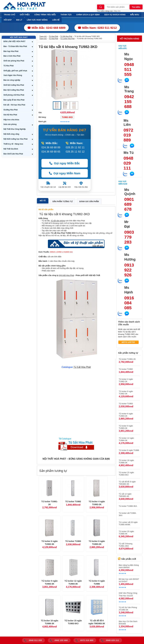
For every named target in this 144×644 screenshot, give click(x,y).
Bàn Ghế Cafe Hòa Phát (13, 154)
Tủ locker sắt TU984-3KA (128, 514)
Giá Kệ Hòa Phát (10, 115)
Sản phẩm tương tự (63, 201)
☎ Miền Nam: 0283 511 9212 (97, 28)
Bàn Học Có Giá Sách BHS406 (128, 623)
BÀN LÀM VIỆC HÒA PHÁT (14, 41)
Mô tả (43, 201)
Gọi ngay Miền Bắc (65, 163)
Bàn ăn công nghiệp (12, 80)
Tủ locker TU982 (73, 502)
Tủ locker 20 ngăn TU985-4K (126, 533)
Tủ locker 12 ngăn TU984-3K (73, 582)
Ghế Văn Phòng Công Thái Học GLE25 (128, 594)
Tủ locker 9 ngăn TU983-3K (50, 582)
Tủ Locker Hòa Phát (67, 39)
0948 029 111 (128, 163)
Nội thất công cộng (11, 134)
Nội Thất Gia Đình (11, 149)
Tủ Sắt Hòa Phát (66, 36)
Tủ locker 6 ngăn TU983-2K (97, 543)
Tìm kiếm (136, 7)
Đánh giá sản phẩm (89, 201)
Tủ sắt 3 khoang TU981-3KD (126, 545)
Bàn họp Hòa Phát (11, 51)
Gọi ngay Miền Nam (65, 173)
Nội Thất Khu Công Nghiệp (15, 129)
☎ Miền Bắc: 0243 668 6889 (46, 28)
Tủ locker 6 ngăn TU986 (97, 582)
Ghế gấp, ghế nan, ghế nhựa (15, 71)
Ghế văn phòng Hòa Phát (14, 61)
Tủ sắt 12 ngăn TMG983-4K (125, 495)
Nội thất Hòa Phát (66, 275)
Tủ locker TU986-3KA (128, 506)
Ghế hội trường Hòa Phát (14, 85)
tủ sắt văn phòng (58, 221)
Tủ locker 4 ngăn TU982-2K (97, 503)
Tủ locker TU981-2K (49, 503)
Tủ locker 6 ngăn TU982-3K (50, 543)
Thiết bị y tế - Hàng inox (13, 144)
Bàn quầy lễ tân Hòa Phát (14, 100)
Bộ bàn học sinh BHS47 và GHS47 (129, 580)
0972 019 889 (128, 135)
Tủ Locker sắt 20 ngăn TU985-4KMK (128, 523)
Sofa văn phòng (10, 124)
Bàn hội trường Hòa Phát (14, 90)
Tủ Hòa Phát (9, 66)
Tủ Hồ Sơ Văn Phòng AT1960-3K (128, 609)
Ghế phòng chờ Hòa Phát (14, 95)
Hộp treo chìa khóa (11, 120)
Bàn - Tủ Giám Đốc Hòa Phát (15, 46)
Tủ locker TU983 (73, 541)
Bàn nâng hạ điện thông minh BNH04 (129, 566)
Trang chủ (43, 36)
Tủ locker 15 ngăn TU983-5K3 (73, 622)
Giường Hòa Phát (11, 110)
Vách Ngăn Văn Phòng (13, 75)
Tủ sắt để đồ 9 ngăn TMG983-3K (97, 622)
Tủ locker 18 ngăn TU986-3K (49, 622)
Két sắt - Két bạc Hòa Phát (14, 105)
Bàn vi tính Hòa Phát (12, 56)
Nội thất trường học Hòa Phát (16, 139)
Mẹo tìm (117, 11)
